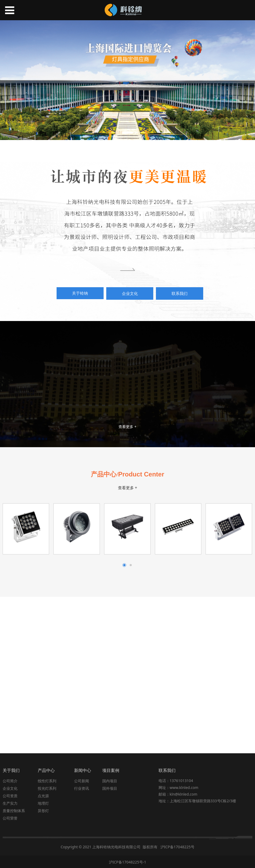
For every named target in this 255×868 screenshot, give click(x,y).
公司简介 (10, 780)
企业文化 (10, 788)
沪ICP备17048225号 (177, 846)
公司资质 (10, 795)
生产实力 (10, 803)
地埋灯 (43, 803)
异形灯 (43, 810)
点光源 (43, 795)
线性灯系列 (47, 780)
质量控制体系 (14, 810)
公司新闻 (82, 780)
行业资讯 (82, 788)
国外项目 (110, 788)
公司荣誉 (10, 818)
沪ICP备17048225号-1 (128, 861)
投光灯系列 (47, 788)
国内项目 (110, 780)
